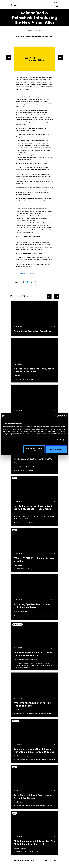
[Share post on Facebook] (25, 282)
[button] (56, 2)
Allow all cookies (56, 449)
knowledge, (22, 273)
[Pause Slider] (50, 861)
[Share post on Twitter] (28, 282)
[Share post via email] (36, 282)
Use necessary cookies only (34, 449)
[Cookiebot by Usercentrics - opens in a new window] (58, 416)
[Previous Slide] (9, 58)
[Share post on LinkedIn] (32, 282)
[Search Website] (54, 6)
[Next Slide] (60, 58)
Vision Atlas (31, 273)
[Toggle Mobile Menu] (57, 6)
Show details (57, 440)
